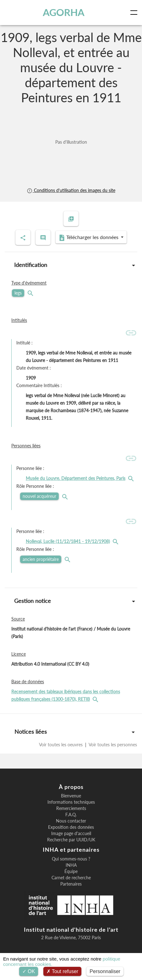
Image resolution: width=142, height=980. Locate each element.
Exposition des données (71, 827)
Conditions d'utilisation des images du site (71, 190)
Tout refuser (63, 971)
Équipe (71, 871)
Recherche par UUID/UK (71, 840)
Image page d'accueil (71, 834)
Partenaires (71, 884)
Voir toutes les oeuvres (61, 745)
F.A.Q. (71, 815)
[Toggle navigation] (135, 13)
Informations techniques (71, 802)
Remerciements (71, 808)
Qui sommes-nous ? (71, 859)
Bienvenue (71, 796)
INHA (71, 865)
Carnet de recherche (71, 878)
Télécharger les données (89, 237)
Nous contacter (71, 821)
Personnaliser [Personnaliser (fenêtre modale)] (105, 971)
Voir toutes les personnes (112, 745)
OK (29, 971)
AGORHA (64, 12)
